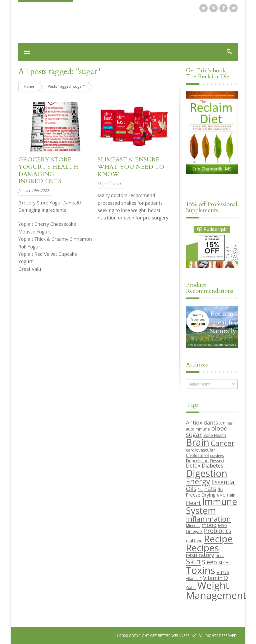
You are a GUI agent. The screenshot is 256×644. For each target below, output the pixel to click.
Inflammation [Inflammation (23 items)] (208, 519)
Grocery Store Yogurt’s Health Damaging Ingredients (48, 170)
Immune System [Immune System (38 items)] (212, 506)
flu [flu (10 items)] (220, 489)
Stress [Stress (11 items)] (225, 562)
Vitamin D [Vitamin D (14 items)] (215, 578)
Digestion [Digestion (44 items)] (207, 473)
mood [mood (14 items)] (209, 525)
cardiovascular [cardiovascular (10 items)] (200, 450)
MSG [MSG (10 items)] (223, 525)
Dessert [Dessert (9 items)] (217, 461)
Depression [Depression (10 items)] (197, 461)
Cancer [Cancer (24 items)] (222, 443)
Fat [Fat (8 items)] (200, 490)
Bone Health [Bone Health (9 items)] (215, 435)
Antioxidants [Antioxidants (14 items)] (202, 422)
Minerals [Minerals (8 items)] (193, 526)
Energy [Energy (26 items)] (198, 481)
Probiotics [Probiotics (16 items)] (218, 531)
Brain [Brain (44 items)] (198, 442)
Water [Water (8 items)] (191, 588)
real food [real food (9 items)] (194, 541)
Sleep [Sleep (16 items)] (209, 562)
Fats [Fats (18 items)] (210, 489)
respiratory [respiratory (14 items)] (200, 555)
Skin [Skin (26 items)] (193, 561)
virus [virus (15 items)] (223, 572)
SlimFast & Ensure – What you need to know (131, 167)
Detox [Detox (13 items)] (193, 466)
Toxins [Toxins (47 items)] (201, 570)
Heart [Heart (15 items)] (193, 503)
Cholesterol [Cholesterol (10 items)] (197, 455)
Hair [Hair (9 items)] (231, 495)
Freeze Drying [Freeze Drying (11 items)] (201, 495)
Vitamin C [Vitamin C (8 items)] (194, 579)
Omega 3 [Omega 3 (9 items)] (194, 531)
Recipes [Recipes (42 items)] (202, 548)
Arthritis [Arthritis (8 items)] (226, 423)
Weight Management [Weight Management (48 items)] (216, 590)
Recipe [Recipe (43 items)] (218, 539)
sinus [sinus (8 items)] (220, 556)
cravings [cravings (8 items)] (217, 456)
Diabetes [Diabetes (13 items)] (212, 466)
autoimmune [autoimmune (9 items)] (198, 429)
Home (29, 86)
